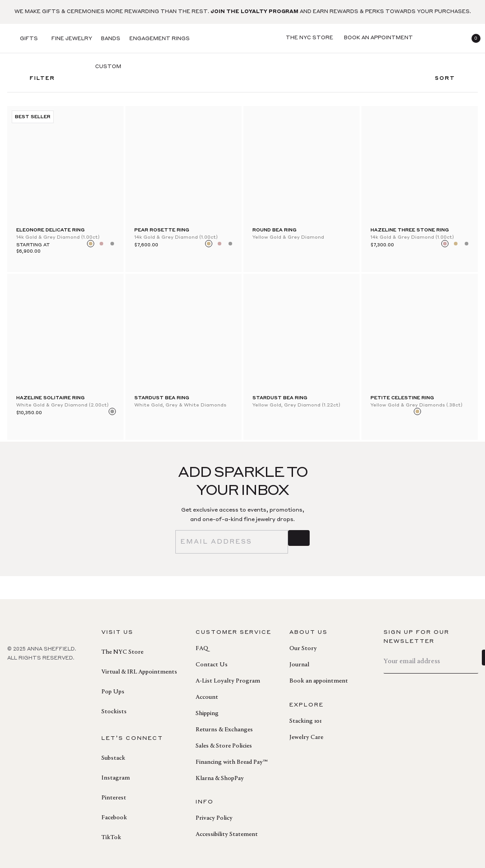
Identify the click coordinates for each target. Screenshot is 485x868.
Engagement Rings (160, 39)
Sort (452, 81)
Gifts (29, 39)
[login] (451, 38)
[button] (472, 38)
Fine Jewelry (72, 39)
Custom (108, 67)
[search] (429, 38)
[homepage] (242, 39)
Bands (111, 39)
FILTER (36, 81)
